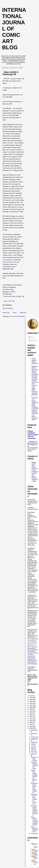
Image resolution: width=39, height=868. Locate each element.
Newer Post (6, 313)
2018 (31, 711)
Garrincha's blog (35, 469)
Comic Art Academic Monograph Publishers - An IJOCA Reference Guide (35, 398)
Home (15, 313)
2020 (31, 707)
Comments (33, 340)
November (34, 733)
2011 (31, 724)
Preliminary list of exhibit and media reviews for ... (34, 788)
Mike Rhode (36, 854)
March (33, 752)
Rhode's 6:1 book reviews (34, 759)
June (33, 746)
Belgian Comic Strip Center (34, 465)
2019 (31, 709)
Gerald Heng (36, 851)
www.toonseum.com (9, 267)
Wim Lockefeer (36, 863)
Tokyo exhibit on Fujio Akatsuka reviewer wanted (34, 821)
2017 (31, 713)
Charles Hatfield (36, 846)
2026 (31, 696)
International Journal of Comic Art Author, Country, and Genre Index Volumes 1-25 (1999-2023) (35, 382)
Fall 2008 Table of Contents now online (34, 765)
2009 (31, 728)
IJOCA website (34, 359)
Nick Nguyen (36, 858)
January (34, 833)
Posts (31, 337)
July (33, 744)
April (33, 750)
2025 (31, 698)
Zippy (13, 301)
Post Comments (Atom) (18, 316)
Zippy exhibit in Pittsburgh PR (34, 829)
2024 (31, 700)
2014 (31, 719)
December (34, 730)
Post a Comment (8, 308)
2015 (31, 717)
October (34, 737)
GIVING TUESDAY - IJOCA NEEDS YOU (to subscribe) (33, 435)
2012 (31, 722)
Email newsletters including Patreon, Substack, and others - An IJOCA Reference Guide (35, 413)
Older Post (23, 313)
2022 (31, 703)
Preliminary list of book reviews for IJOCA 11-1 (34, 799)
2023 (31, 702)
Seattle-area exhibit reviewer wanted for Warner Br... (34, 776)
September (35, 739)
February (34, 754)
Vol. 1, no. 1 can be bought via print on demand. (33, 648)
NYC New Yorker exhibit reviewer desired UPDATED (34, 810)
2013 (31, 721)
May (33, 748)
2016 (31, 715)
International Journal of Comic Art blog (14, 29)
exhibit (10, 301)
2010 (31, 726)
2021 (31, 705)
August (33, 742)
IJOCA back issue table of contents (35, 370)
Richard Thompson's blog (35, 480)
